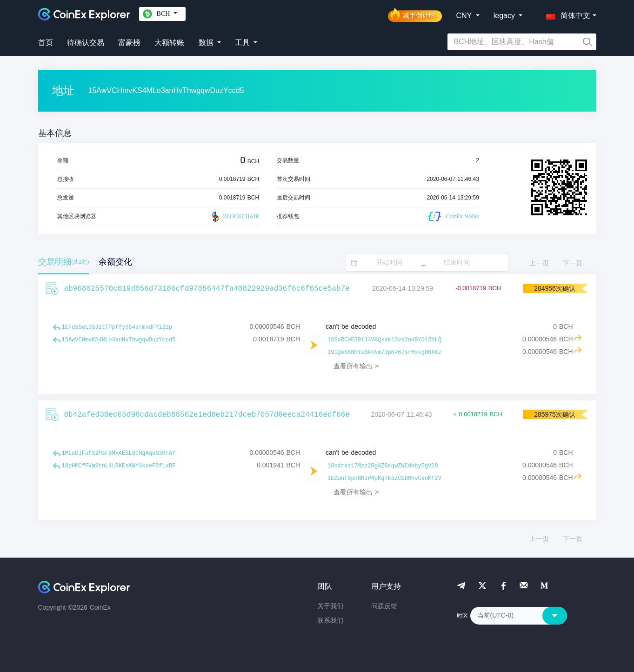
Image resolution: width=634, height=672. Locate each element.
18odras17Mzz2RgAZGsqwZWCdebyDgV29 (383, 466)
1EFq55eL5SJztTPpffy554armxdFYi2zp (117, 327)
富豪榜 (129, 43)
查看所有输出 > (356, 366)
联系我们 (330, 620)
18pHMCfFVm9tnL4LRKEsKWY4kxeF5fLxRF (119, 466)
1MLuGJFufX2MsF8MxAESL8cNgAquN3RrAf (119, 453)
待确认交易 (86, 43)
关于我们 (330, 606)
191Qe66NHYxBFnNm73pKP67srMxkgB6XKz (384, 353)
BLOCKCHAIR (234, 217)
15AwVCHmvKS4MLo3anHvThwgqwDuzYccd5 (119, 340)
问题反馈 (384, 606)
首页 (46, 43)
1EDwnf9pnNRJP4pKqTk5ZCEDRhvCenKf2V (384, 479)
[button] (566, 14)
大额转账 (169, 43)
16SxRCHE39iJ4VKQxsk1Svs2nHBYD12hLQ (384, 340)
